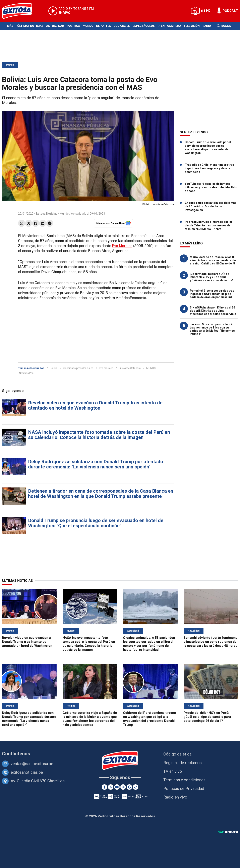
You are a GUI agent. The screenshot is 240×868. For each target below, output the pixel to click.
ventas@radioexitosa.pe (32, 764)
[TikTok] (136, 787)
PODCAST (230, 11)
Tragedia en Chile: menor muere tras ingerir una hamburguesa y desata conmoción (209, 168)
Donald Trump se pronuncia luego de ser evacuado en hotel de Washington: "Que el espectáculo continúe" (96, 523)
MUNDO (151, 368)
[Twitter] (111, 787)
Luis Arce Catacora (130, 368)
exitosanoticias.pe (27, 772)
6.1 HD (206, 11)
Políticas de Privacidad (184, 789)
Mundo (88, 26)
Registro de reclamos (183, 763)
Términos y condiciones (184, 780)
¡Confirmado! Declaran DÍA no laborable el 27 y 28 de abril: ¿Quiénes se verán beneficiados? (212, 277)
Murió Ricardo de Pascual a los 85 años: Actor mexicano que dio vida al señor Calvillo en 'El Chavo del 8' (213, 260)
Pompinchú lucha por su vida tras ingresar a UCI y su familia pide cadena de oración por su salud (212, 294)
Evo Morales (122, 246)
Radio (207, 26)
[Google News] (129, 787)
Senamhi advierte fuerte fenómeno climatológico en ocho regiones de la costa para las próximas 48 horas (211, 642)
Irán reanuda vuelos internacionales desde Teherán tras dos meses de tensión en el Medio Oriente (209, 225)
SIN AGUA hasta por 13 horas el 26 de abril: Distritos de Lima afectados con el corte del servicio (213, 311)
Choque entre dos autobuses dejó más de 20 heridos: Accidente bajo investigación (211, 206)
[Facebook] (104, 787)
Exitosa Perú (171, 26)
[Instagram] (123, 787)
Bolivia (54, 368)
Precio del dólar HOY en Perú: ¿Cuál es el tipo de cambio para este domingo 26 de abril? (207, 717)
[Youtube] (117, 787)
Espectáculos (144, 26)
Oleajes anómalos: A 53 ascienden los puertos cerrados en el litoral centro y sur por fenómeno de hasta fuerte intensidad (149, 644)
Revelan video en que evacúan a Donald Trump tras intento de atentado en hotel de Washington (95, 405)
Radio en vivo (175, 797)
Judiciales (122, 26)
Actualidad (55, 26)
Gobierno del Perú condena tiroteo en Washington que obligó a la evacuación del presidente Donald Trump (149, 719)
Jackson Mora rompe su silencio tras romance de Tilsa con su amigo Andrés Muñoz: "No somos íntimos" (212, 329)
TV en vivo (173, 771)
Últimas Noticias (30, 26)
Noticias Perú (27, 373)
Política (73, 26)
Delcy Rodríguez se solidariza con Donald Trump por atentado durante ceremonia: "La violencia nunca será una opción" (96, 464)
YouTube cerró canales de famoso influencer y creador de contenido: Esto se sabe (211, 187)
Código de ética (177, 754)
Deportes (104, 26)
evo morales (106, 368)
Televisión (192, 26)
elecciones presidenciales (78, 368)
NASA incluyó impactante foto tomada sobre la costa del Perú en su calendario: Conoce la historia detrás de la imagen (99, 435)
